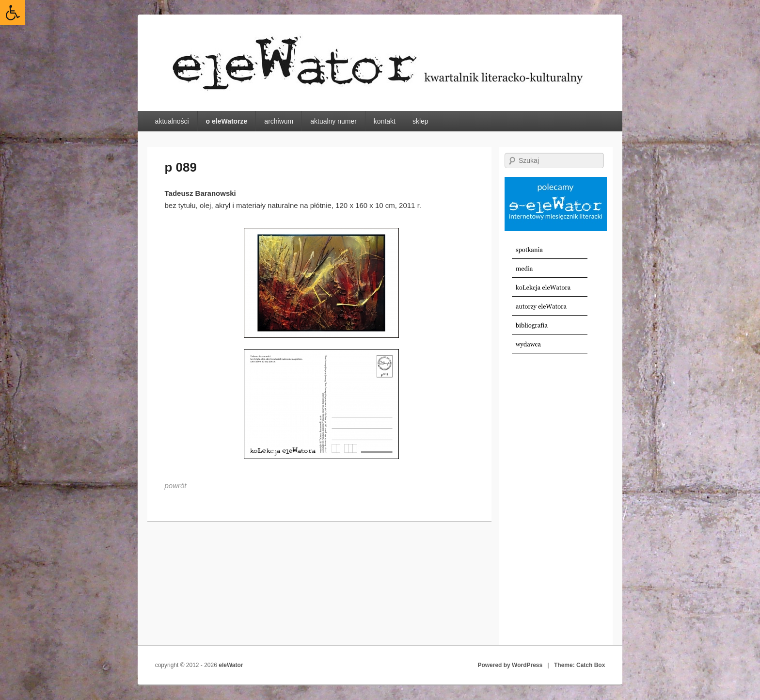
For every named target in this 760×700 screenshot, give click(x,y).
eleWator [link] (231, 665)
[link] (13, 13)
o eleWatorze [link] (227, 121)
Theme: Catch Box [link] (579, 665)
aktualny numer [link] (333, 121)
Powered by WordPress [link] (510, 665)
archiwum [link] (279, 121)
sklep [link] (420, 121)
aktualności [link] (172, 121)
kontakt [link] (385, 121)
